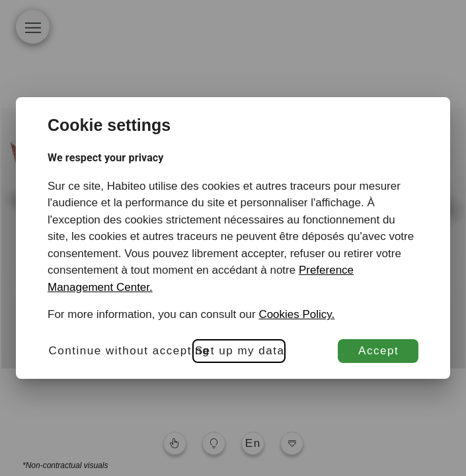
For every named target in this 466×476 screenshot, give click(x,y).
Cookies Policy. (296, 314)
